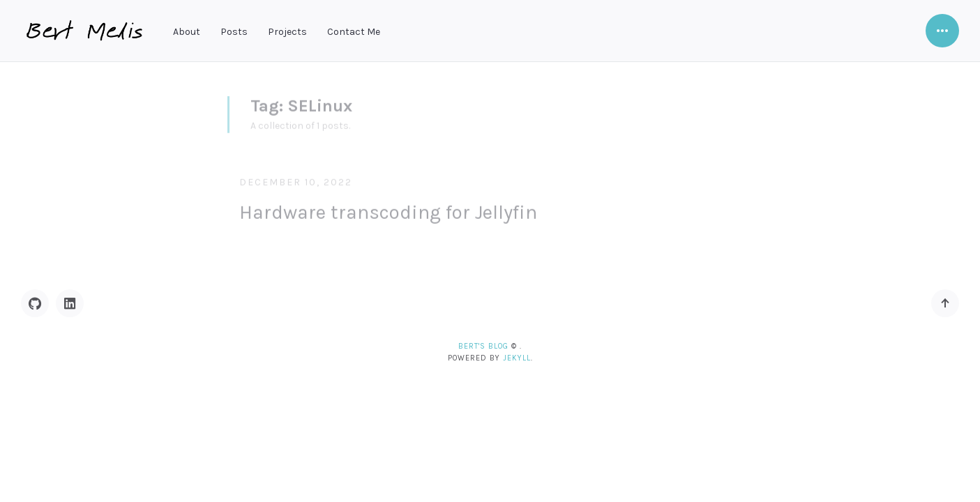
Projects (287, 32)
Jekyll (517, 358)
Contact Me (354, 32)
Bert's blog (483, 346)
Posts (234, 32)
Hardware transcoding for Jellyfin (388, 208)
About (187, 32)
